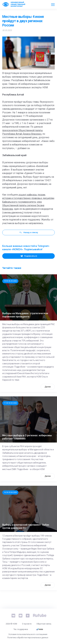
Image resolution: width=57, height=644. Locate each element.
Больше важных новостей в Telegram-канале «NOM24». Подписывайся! (26, 248)
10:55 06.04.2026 (10, 281)
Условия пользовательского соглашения (28, 634)
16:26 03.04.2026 (10, 492)
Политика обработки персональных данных (28, 638)
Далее (48, 387)
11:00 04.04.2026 (10, 403)
